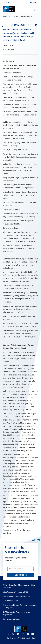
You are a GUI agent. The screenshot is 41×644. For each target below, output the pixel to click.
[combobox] (34, 2)
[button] (34, 2)
